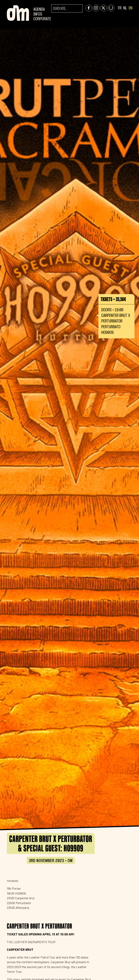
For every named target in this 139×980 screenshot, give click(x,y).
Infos (38, 14)
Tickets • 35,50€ (113, 299)
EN (131, 8)
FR (120, 8)
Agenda (39, 9)
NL (125, 8)
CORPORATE (42, 19)
